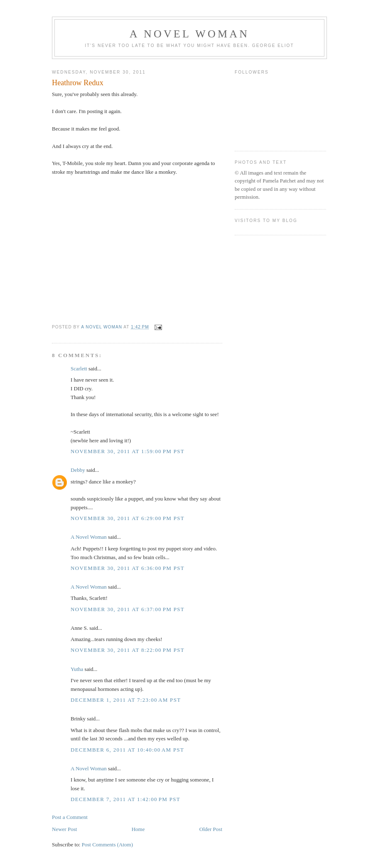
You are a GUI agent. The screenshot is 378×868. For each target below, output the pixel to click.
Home (138, 829)
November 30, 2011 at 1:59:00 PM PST (128, 451)
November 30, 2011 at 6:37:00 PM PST (128, 609)
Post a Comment (70, 817)
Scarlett (79, 369)
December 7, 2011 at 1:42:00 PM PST (125, 799)
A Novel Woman (190, 34)
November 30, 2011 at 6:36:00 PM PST (128, 568)
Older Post (211, 829)
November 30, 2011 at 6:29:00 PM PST (128, 518)
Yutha (77, 669)
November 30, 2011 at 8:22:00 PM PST (128, 650)
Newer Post (64, 829)
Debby (78, 470)
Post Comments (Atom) (108, 845)
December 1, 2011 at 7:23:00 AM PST (126, 700)
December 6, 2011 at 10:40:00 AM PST (127, 750)
